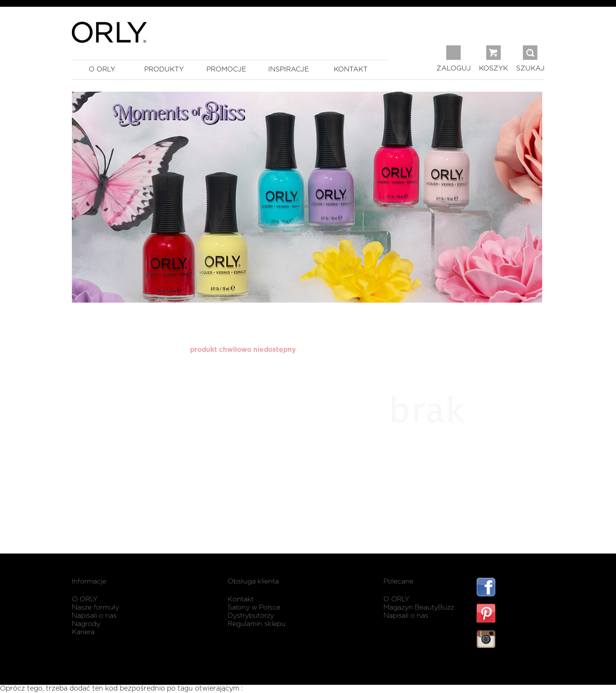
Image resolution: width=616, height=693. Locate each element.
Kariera (83, 632)
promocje (226, 69)
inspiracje (288, 69)
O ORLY (85, 599)
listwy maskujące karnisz (511, 668)
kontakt (351, 69)
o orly (102, 69)
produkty (164, 69)
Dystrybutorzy (251, 616)
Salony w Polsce (254, 608)
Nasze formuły (96, 608)
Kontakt (241, 599)
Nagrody (86, 624)
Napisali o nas (94, 616)
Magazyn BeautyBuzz (419, 608)
